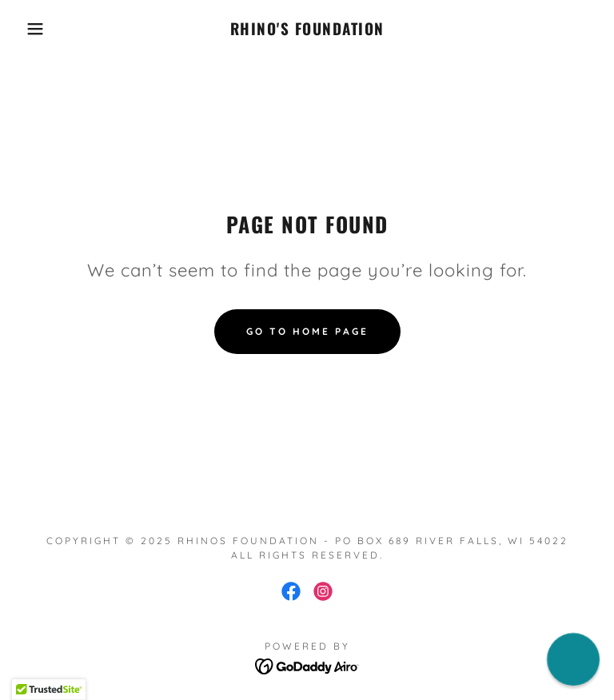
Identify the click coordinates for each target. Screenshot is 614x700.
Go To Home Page (307, 331)
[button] (31, 29)
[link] (307, 30)
